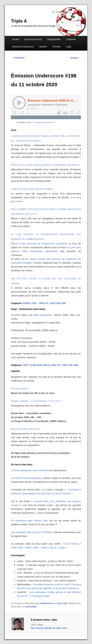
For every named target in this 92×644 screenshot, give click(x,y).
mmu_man (62, 603)
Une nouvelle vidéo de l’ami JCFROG (31, 532)
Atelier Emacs (19, 389)
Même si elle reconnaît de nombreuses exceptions (39, 244)
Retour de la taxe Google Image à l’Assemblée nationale (45, 165)
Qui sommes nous (33, 39)
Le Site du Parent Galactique (26, 478)
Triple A (19, 21)
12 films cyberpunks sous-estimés (29, 470)
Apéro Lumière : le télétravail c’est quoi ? (37, 401)
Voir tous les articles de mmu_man (50, 628)
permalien (31, 607)
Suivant (76, 58)
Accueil (15, 39)
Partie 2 (63, 548)
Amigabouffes (54, 39)
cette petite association (40, 315)
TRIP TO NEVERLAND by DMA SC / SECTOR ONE (51, 365)
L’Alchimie (71, 39)
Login (69, 47)
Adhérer (43, 47)
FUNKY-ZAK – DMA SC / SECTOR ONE (44, 303)
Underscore (46, 603)
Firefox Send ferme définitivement (32, 189)
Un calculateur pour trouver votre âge (32, 521)
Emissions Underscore (23, 47)
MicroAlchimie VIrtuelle (26, 429)
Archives (56, 47)
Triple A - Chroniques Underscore (41, 122)
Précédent (18, 58)
